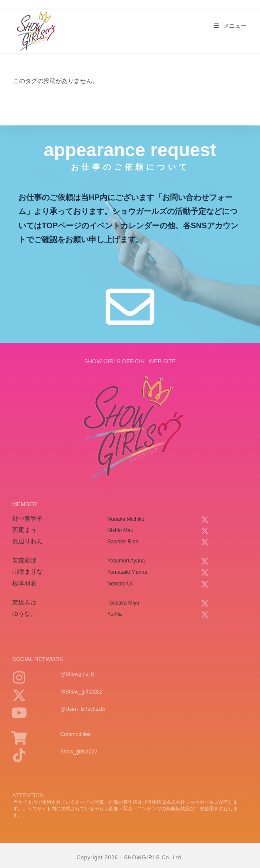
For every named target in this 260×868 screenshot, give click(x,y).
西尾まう (24, 530)
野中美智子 (27, 519)
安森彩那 (24, 560)
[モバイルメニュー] (230, 26)
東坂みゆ (24, 602)
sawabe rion (123, 542)
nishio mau (120, 530)
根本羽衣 (24, 583)
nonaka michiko (126, 519)
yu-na (115, 614)
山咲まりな (27, 572)
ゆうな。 (24, 614)
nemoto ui (120, 584)
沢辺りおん (27, 541)
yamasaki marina (127, 572)
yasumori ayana (126, 561)
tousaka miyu (123, 603)
